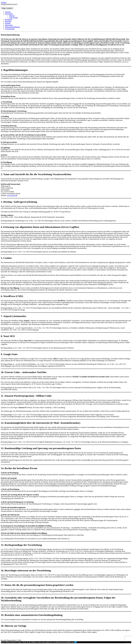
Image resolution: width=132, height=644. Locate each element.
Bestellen (8, 21)
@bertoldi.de (16, 194)
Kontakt (8, 23)
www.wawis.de (12, 195)
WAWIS (4, 3)
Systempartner (10, 29)
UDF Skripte (14, 18)
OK (75, 642)
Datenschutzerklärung (12, 27)
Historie (12, 16)
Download (9, 19)
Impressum (9, 25)
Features (8, 12)
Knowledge (9, 14)
